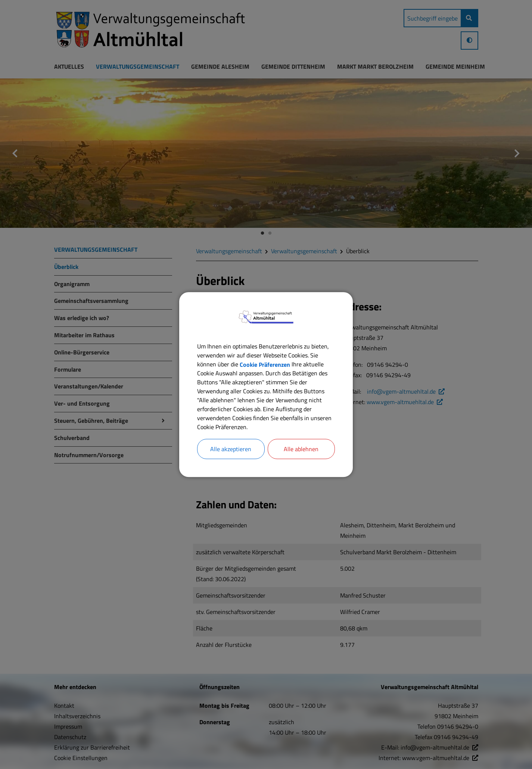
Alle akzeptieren (231, 449)
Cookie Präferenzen (265, 364)
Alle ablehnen (301, 449)
